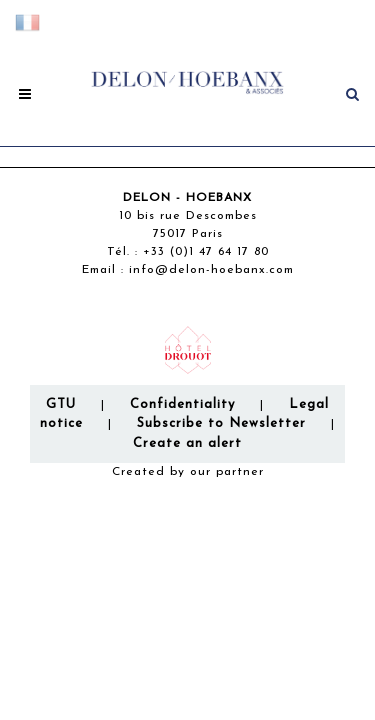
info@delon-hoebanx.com (211, 270)
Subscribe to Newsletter (221, 423)
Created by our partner (188, 472)
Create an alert (187, 443)
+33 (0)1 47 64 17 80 (206, 252)
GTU (61, 404)
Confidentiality (182, 404)
